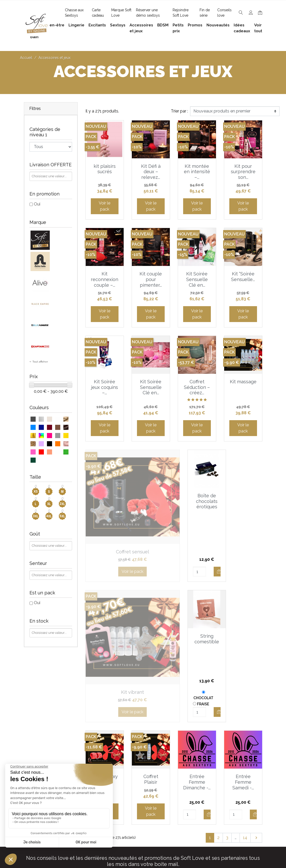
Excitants (230, 789)
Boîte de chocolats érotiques (151, 501)
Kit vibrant (197, 496)
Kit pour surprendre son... (243, 172)
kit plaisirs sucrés (105, 169)
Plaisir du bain (234, 764)
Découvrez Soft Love (143, 844)
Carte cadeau (184, 830)
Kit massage (243, 382)
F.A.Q (127, 785)
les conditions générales (128, 720)
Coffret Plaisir (151, 607)
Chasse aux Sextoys (141, 836)
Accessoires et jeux (239, 773)
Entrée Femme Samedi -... (243, 610)
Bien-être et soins (237, 756)
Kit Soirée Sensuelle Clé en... (197, 279)
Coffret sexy (105, 604)
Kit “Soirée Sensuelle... (243, 277)
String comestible (243, 498)
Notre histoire (135, 793)
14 (245, 665)
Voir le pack (105, 206)
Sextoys (229, 797)
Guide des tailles (187, 756)
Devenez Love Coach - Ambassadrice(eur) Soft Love (192, 771)
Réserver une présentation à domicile (136, 807)
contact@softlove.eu (99, 756)
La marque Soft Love (192, 838)
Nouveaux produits (190, 822)
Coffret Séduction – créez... (197, 387)
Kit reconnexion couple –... (105, 279)
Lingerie (228, 781)
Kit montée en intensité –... (197, 172)
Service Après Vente (190, 846)
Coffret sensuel (105, 498)
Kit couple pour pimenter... (151, 279)
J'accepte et (146, 720)
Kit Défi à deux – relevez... (151, 172)
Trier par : (179, 111)
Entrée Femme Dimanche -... (197, 610)
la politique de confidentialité (178, 720)
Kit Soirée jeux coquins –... (105, 387)
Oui (37, 204)
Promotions (183, 814)
